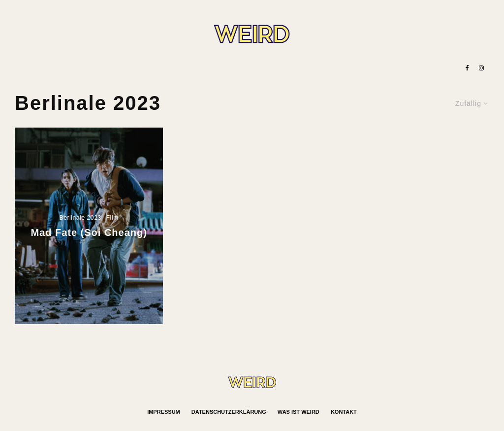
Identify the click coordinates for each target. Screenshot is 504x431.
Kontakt (344, 412)
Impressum (164, 412)
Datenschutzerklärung (229, 412)
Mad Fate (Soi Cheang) (89, 232)
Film (112, 218)
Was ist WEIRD (299, 412)
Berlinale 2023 (80, 218)
